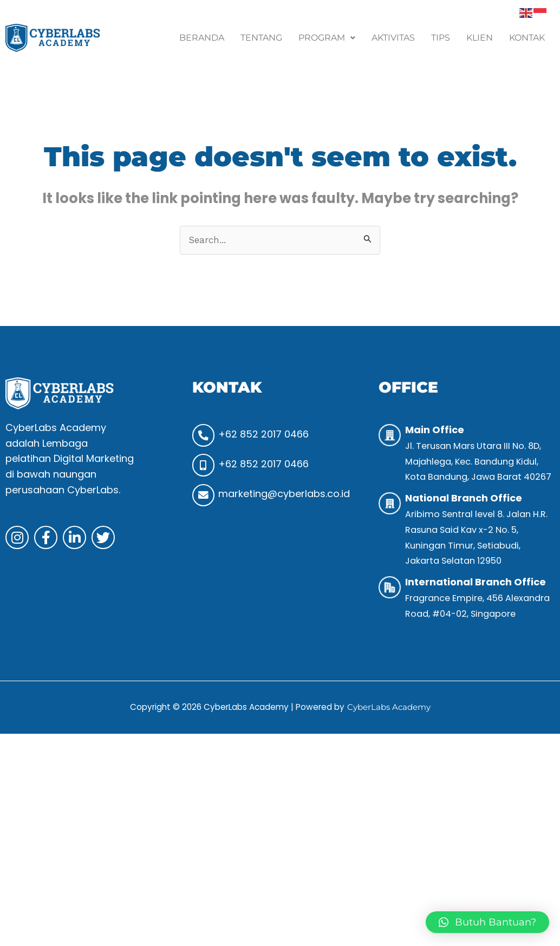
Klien (480, 38)
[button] (327, 38)
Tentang (261, 38)
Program (327, 38)
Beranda (202, 38)
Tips (441, 38)
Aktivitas (393, 38)
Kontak (527, 38)
